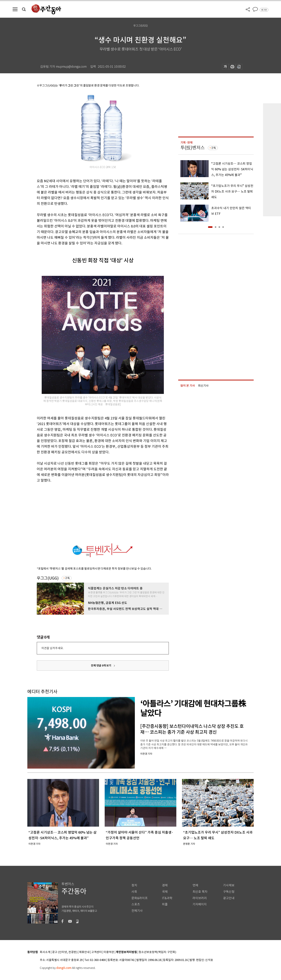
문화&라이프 (140, 898)
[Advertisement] (93, 513)
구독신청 (229, 892)
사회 (134, 892)
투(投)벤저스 (193, 148)
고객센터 (97, 952)
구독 (67, 578)
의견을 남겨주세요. (52, 648)
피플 (165, 904)
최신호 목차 (200, 892)
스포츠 (136, 904)
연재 (195, 885)
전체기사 (137, 911)
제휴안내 (84, 952)
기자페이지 (200, 904)
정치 (134, 885)
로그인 (264, 10)
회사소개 (45, 952)
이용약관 (109, 952)
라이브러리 (200, 898)
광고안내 (229, 898)
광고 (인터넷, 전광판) (65, 952)
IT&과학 (167, 898)
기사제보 (229, 885)
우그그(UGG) (48, 578)
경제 (165, 885)
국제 (165, 892)
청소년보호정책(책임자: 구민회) (157, 952)
